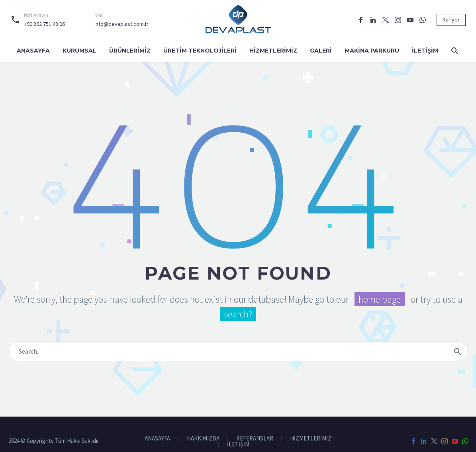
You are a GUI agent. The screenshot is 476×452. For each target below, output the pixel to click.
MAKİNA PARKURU (372, 51)
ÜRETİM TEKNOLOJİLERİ (200, 51)
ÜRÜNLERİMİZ (130, 51)
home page (380, 299)
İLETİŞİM (425, 51)
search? (238, 314)
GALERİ (321, 51)
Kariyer (451, 20)
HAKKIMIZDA (203, 439)
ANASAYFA (33, 51)
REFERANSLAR (255, 439)
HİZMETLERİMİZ (273, 51)
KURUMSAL (79, 51)
